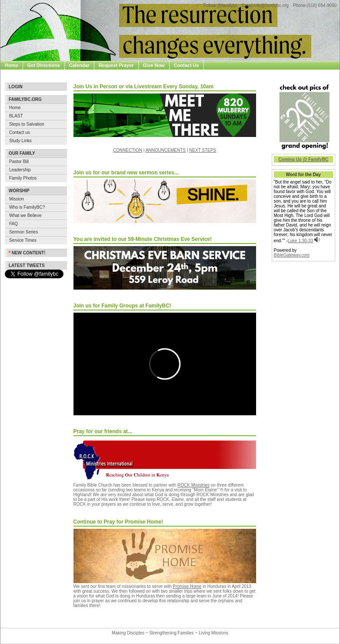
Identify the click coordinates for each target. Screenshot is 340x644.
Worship (19, 191)
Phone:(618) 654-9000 (315, 5)
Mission (17, 199)
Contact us (20, 132)
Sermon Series (23, 232)
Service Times (23, 240)
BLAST (16, 116)
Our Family (22, 153)
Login (16, 87)
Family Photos (23, 178)
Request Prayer (116, 65)
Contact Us (187, 65)
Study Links (20, 141)
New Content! (27, 253)
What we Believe (25, 215)
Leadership (20, 170)
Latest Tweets (27, 265)
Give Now (154, 65)
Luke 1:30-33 (300, 241)
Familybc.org (25, 99)
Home (12, 65)
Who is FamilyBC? (27, 207)
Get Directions (44, 65)
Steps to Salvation (27, 124)
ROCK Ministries (193, 485)
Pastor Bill (19, 162)
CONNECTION (128, 150)
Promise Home (187, 586)
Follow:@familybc (220, 5)
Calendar (79, 65)
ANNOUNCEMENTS (166, 150)
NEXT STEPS (203, 150)
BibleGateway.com (292, 255)
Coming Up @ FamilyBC (303, 159)
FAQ (13, 224)
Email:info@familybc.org (265, 5)
